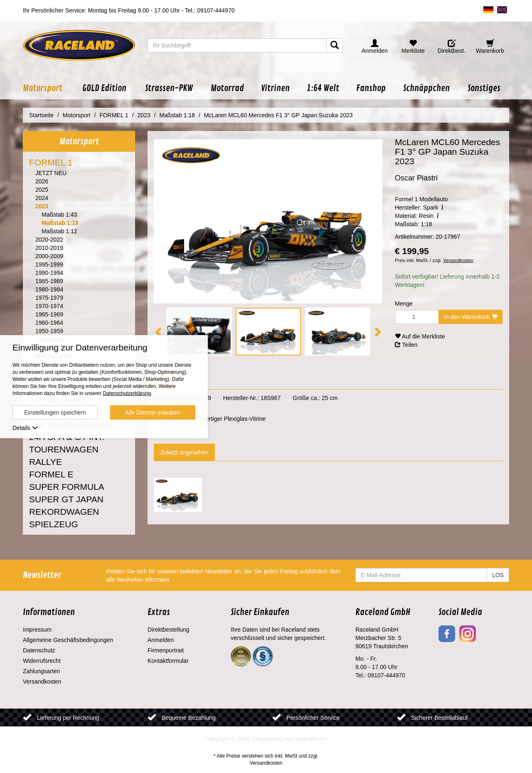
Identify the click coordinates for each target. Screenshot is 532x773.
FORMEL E (51, 474)
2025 (42, 190)
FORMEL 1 (51, 162)
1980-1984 (49, 289)
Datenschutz (39, 650)
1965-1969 (49, 314)
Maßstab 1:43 (59, 215)
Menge (404, 304)
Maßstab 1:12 (59, 231)
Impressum (37, 630)
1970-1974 (49, 306)
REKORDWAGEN (64, 512)
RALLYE (46, 462)
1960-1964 (49, 323)
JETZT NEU (51, 173)
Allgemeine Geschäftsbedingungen (68, 640)
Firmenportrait (166, 650)
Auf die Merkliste (420, 336)
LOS (498, 575)
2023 (42, 206)
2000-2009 (49, 256)
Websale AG (311, 739)
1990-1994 (49, 273)
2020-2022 (49, 240)
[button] (48, 88)
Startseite (41, 115)
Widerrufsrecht (42, 661)
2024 (42, 198)
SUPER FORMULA (67, 487)
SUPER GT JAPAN (66, 499)
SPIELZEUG (54, 524)
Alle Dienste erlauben (153, 412)
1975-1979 (49, 298)
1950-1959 (49, 331)
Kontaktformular (168, 661)
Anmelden (161, 640)
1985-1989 (49, 281)
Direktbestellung (168, 630)
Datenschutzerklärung (127, 393)
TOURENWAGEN (64, 449)
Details (25, 428)
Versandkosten (458, 260)
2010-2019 (49, 248)
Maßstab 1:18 (60, 223)
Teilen (406, 345)
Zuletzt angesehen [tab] (184, 452)
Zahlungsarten (42, 671)
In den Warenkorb (471, 317)
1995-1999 (49, 264)
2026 (42, 181)
